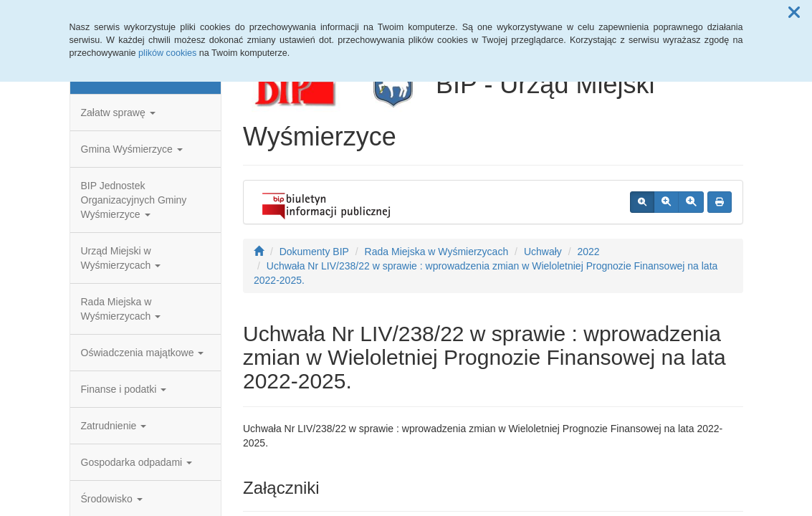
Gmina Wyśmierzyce (132, 149)
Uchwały (543, 252)
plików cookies (167, 53)
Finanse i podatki (124, 389)
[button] (794, 13)
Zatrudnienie (114, 426)
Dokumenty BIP (314, 252)
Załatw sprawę (118, 113)
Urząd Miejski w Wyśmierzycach (121, 258)
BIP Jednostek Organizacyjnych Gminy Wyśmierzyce (134, 200)
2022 (588, 252)
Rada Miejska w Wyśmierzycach (121, 309)
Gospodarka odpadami (137, 462)
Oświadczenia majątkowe (143, 353)
